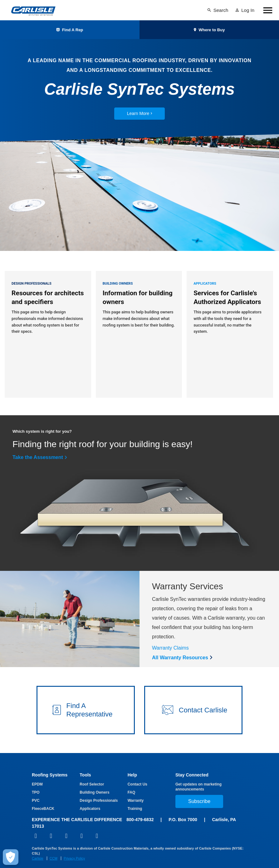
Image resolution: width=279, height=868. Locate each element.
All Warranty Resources (180, 645)
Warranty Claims (170, 636)
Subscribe (199, 789)
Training (135, 796)
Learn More (140, 113)
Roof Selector (92, 772)
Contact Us (137, 772)
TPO (36, 780)
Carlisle (38, 846)
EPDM (37, 772)
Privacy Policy (74, 846)
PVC (36, 788)
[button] (86, 698)
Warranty (136, 788)
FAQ (132, 780)
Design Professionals (99, 788)
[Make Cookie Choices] (11, 857)
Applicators (90, 796)
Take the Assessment (38, 445)
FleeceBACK (43, 796)
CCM (54, 846)
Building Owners (94, 780)
